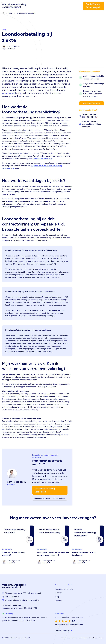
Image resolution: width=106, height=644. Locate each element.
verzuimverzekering (12, 93)
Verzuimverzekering (45, 6)
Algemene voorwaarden (69, 638)
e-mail (93, 121)
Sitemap (101, 638)
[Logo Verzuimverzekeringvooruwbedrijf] (14, 6)
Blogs (11, 13)
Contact (76, 6)
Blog (68, 6)
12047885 (30, 620)
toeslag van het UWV (42, 159)
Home (32, 6)
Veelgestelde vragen (64, 589)
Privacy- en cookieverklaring (88, 638)
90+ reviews (92, 96)
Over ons (61, 6)
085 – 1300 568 (89, 117)
